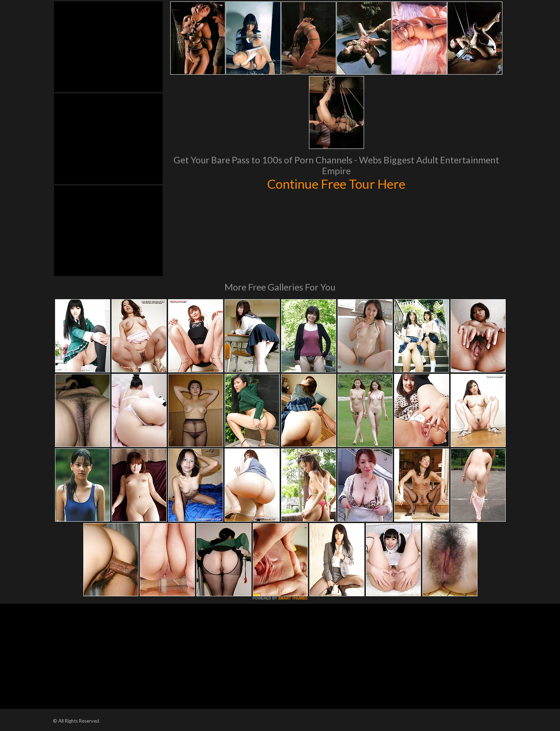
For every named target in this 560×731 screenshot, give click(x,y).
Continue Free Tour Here (336, 184)
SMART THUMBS (293, 598)
